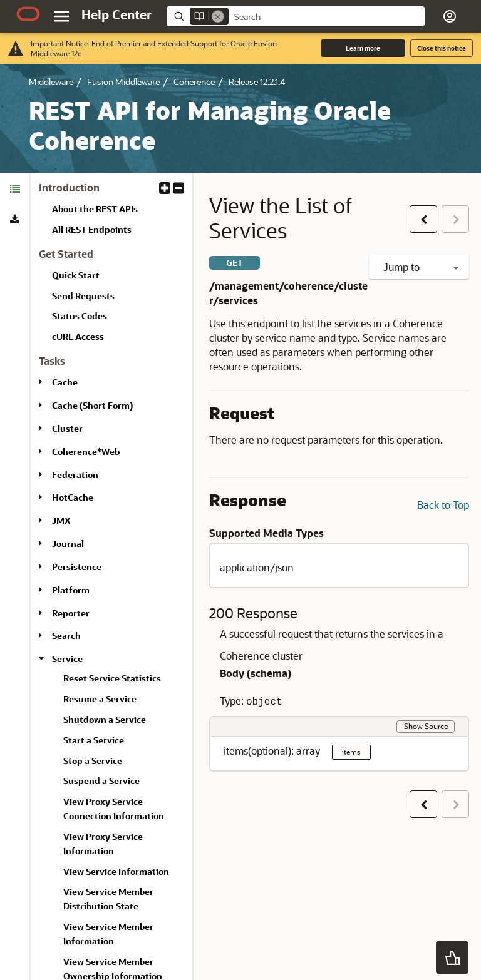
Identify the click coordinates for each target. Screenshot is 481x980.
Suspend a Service (101, 781)
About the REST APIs (95, 209)
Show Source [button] (426, 726)
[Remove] (218, 16)
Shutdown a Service (105, 719)
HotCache (73, 497)
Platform (71, 590)
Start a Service (94, 740)
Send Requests (83, 296)
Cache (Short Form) (92, 405)
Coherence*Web (86, 452)
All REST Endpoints (92, 229)
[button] (450, 16)
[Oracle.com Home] (28, 14)
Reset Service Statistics (112, 678)
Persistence (77, 567)
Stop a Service (93, 761)
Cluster (67, 428)
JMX (61, 520)
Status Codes (80, 316)
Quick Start (76, 275)
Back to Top (443, 505)
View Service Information (116, 871)
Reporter (71, 613)
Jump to (421, 267)
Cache (65, 382)
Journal (68, 544)
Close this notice (442, 48)
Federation (75, 475)
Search (66, 635)
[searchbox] (327, 17)
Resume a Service (100, 699)
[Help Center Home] (116, 14)
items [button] (351, 752)
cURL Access (78, 336)
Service (67, 659)
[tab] (15, 189)
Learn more (363, 48)
